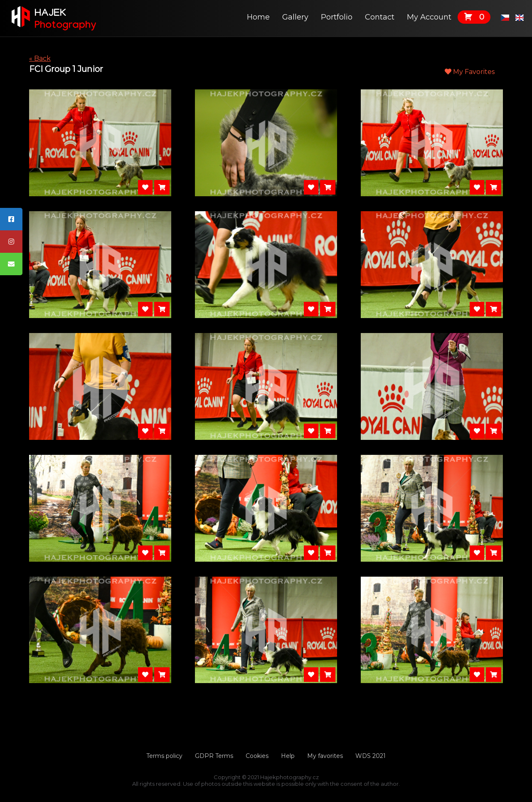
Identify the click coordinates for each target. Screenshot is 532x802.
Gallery (295, 17)
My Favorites (470, 72)
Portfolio (337, 17)
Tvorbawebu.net (266, 790)
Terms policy (164, 756)
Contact (380, 17)
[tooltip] (11, 219)
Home (258, 17)
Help (288, 756)
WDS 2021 (371, 756)
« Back (40, 58)
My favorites (325, 756)
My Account (429, 17)
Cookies (257, 756)
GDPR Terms (214, 756)
